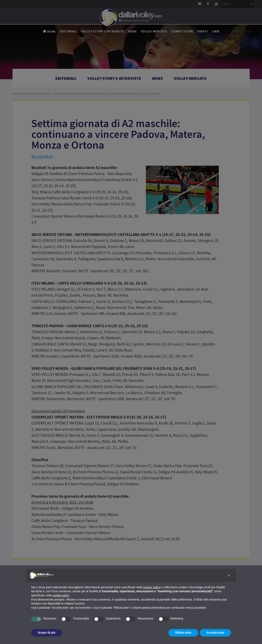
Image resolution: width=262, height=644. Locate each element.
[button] (229, 575)
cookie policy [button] (61, 595)
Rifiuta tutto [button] (183, 633)
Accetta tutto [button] (215, 633)
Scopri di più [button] (47, 633)
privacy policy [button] (152, 587)
